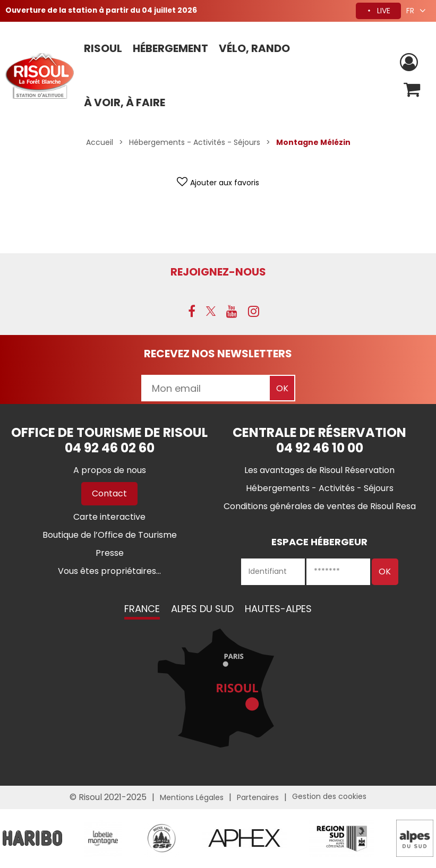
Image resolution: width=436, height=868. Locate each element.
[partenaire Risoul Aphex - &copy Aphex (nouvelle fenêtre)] (244, 838)
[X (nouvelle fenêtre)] (211, 312)
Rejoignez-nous (218, 272)
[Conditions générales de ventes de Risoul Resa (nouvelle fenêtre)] (320, 507)
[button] (411, 90)
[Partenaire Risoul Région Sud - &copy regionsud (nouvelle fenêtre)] (341, 838)
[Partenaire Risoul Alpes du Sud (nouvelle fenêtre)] (415, 838)
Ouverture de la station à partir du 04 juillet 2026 (105, 11)
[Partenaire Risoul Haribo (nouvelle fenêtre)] (32, 838)
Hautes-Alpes (278, 609)
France (142, 609)
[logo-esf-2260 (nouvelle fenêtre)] (162, 838)
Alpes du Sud (202, 609)
